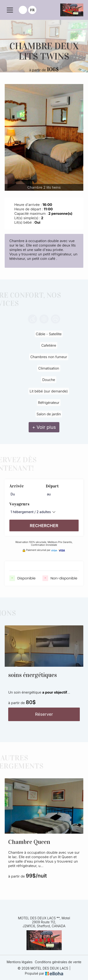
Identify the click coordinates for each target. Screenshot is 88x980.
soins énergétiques (33, 675)
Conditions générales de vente (58, 962)
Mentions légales (19, 962)
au (49, 494)
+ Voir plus (44, 427)
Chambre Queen (29, 842)
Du (13, 494)
